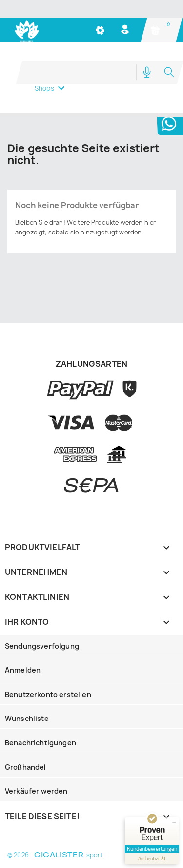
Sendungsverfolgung (42, 646)
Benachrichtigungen (41, 743)
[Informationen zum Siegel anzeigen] (152, 858)
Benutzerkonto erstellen (48, 694)
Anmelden (23, 670)
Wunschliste (27, 718)
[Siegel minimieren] (174, 822)
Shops (44, 88)
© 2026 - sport (55, 855)
